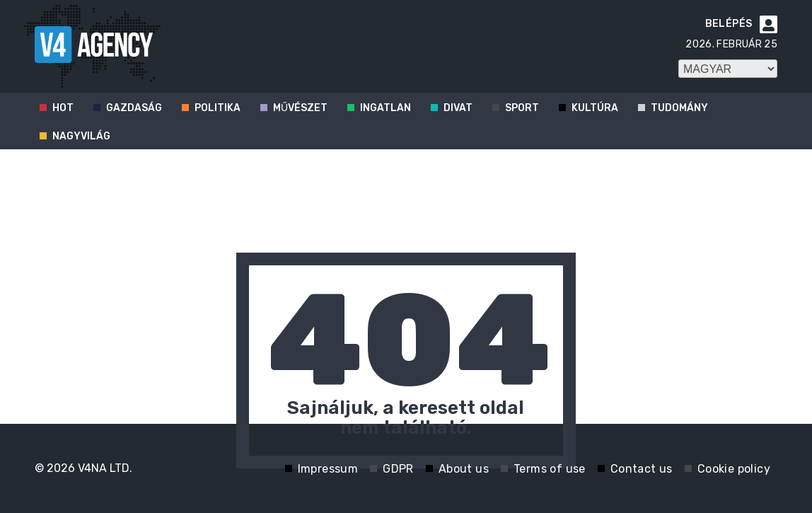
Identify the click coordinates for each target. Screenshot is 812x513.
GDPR (398, 469)
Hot (63, 108)
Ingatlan (385, 108)
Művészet (300, 108)
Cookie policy (734, 469)
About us (464, 469)
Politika (217, 108)
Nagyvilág (81, 136)
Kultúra (595, 108)
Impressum (328, 469)
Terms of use (550, 469)
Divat (458, 108)
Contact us (642, 469)
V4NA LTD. (105, 468)
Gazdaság (134, 108)
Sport (522, 108)
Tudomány (679, 108)
